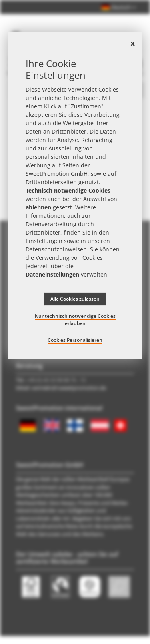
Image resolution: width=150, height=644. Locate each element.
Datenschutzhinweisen (56, 249)
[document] (75, 195)
